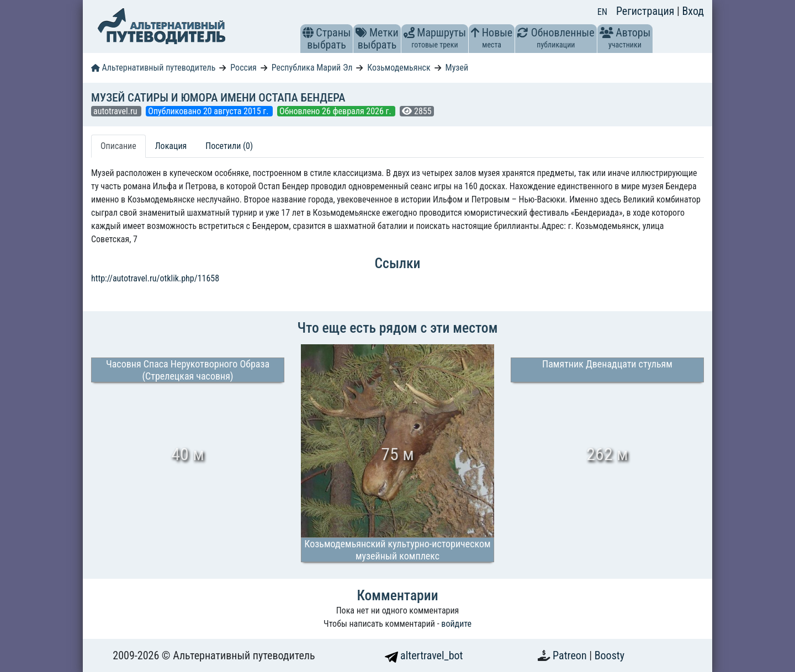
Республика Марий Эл (312, 68)
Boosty (609, 655)
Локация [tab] (171, 146)
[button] (308, 33)
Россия (243, 68)
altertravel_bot (424, 655)
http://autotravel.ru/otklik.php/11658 (155, 278)
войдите (456, 624)
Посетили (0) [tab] (229, 146)
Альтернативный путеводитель (153, 68)
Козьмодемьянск (399, 68)
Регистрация (646, 11)
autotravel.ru (116, 111)
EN (602, 12)
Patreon (571, 655)
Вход (693, 11)
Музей (457, 68)
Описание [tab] (118, 146)
